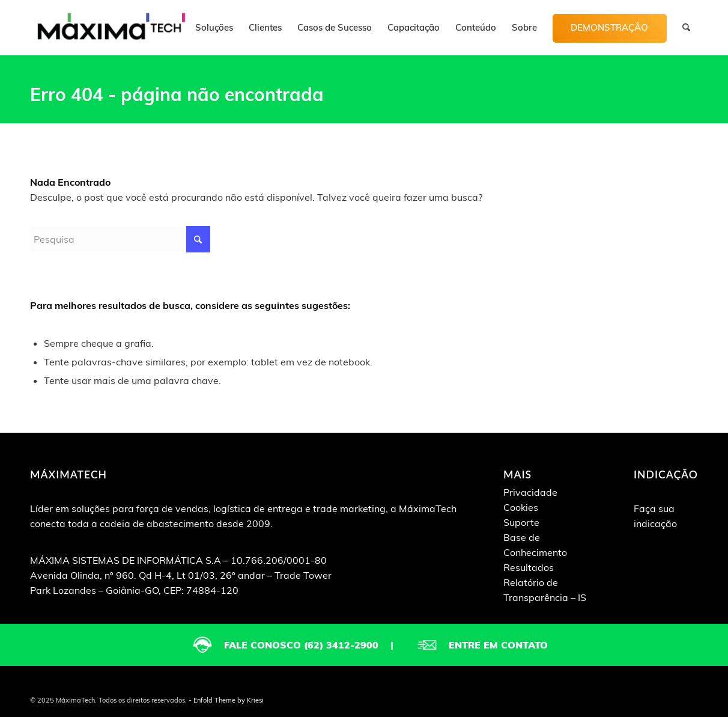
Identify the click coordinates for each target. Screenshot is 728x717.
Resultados (529, 567)
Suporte (521, 522)
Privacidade (530, 492)
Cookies (521, 507)
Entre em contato (498, 645)
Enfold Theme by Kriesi (229, 700)
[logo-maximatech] (111, 28)
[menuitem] (214, 28)
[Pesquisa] (686, 28)
